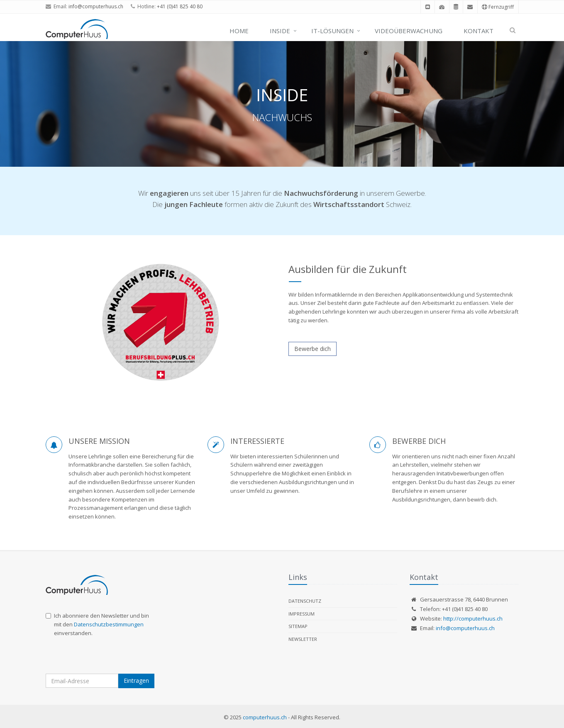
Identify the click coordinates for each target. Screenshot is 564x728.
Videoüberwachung (409, 31)
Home (239, 31)
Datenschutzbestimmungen (109, 624)
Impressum (302, 614)
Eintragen (136, 681)
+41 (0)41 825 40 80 (180, 6)
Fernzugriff (498, 7)
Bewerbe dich (313, 349)
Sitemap (298, 626)
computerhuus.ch (265, 717)
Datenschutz (305, 601)
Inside (280, 31)
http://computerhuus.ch (473, 618)
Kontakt (479, 31)
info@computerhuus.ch (96, 6)
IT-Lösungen (332, 31)
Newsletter (303, 639)
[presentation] (109, 657)
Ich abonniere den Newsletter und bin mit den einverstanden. (97, 624)
